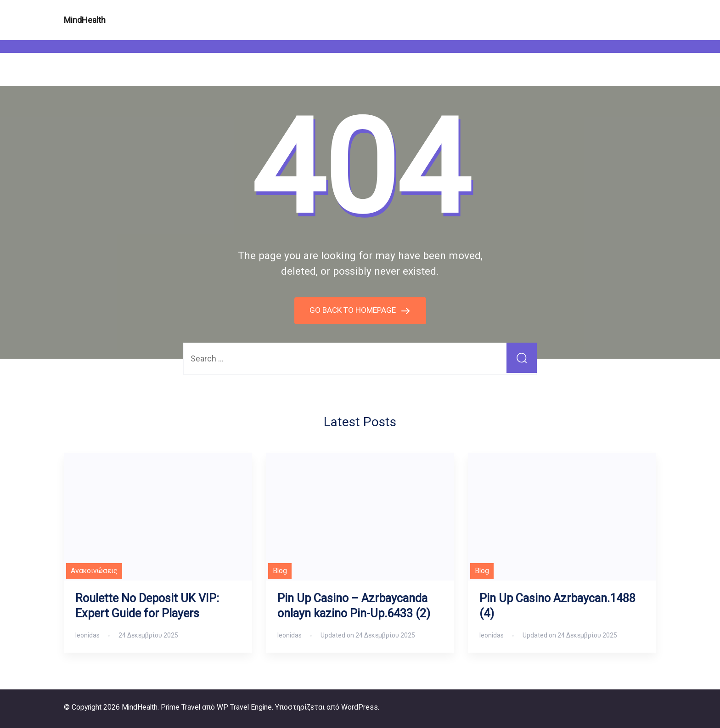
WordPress (360, 707)
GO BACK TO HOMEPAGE (353, 310)
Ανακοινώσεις (94, 571)
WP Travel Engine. (245, 707)
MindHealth (85, 20)
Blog (280, 571)
